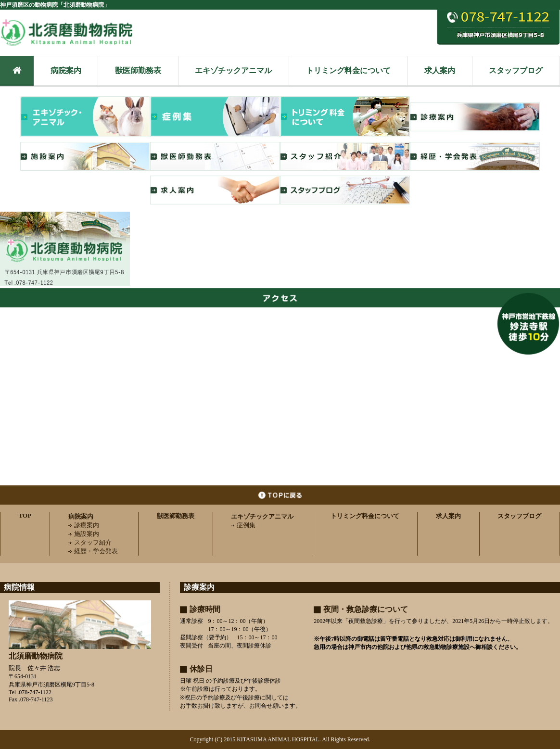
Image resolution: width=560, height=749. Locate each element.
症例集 (243, 525)
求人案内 (440, 70)
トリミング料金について (348, 70)
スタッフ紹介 (90, 542)
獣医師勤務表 (138, 70)
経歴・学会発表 (93, 551)
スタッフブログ (516, 70)
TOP (25, 515)
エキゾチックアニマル (233, 70)
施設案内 (84, 534)
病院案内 (66, 70)
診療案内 (84, 525)
